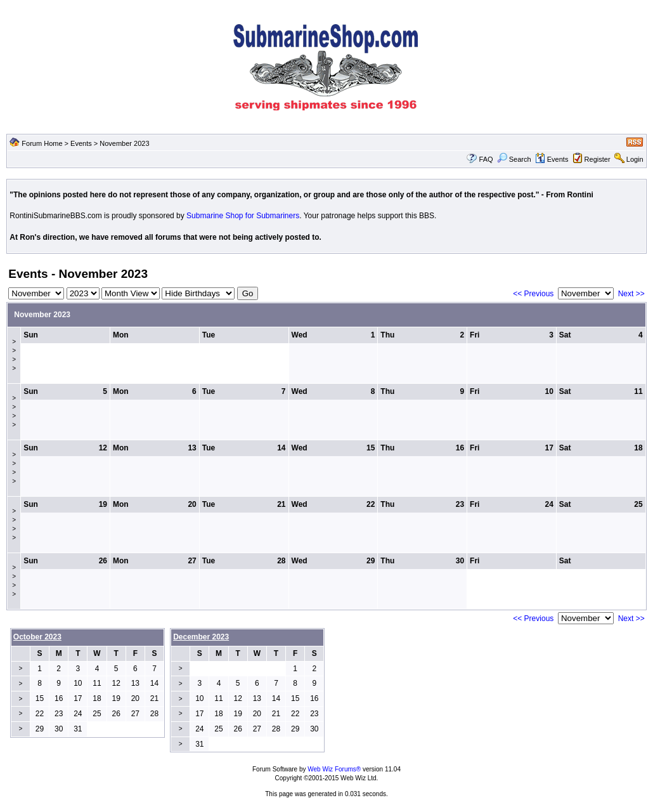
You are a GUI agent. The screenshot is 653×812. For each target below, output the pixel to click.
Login (635, 159)
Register (598, 159)
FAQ (486, 159)
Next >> (631, 294)
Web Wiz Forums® (334, 769)
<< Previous (533, 294)
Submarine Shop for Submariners (243, 216)
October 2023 (37, 637)
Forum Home (42, 143)
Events (81, 143)
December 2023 (201, 637)
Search (514, 159)
